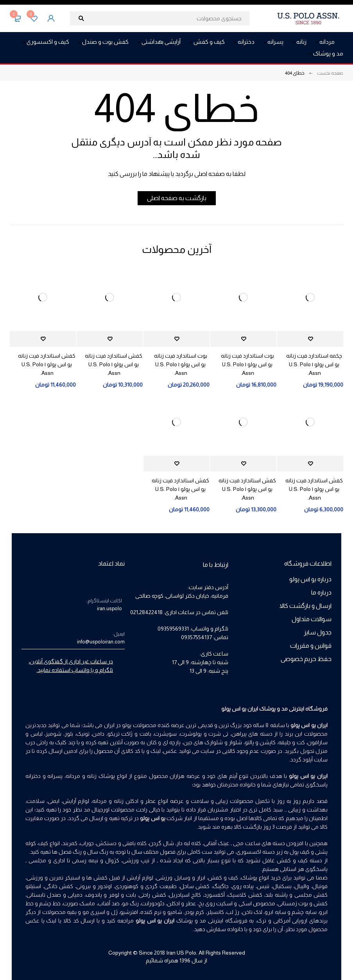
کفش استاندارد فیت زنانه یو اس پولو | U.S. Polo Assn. (114, 364)
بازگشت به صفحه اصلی (177, 198)
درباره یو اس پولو (310, 579)
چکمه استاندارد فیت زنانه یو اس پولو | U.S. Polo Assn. (314, 364)
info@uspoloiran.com (101, 642)
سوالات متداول (312, 619)
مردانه (99, 801)
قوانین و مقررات (311, 646)
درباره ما (321, 592)
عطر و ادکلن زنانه (135, 801)
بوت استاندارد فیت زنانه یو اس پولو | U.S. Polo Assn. (247, 364)
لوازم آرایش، (75, 801)
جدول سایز (318, 632)
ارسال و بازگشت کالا (306, 606)
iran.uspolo (109, 608)
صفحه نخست (330, 73)
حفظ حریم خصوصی (306, 659)
